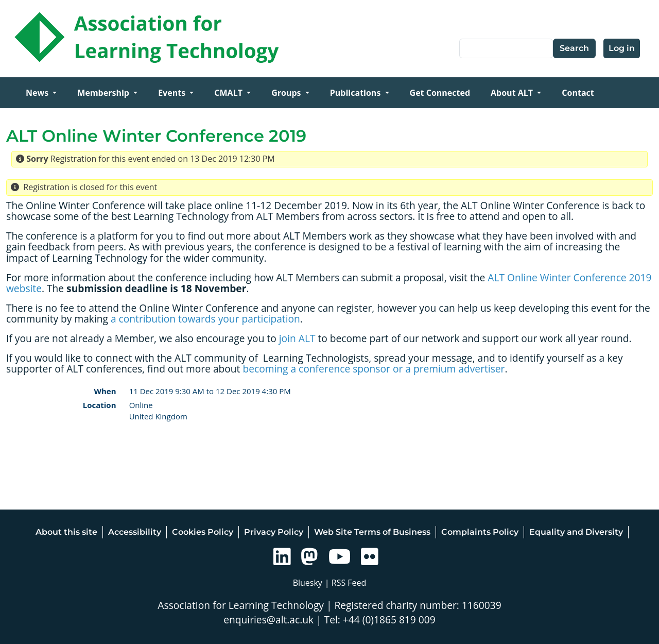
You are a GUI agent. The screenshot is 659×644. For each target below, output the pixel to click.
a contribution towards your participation (205, 319)
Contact (578, 93)
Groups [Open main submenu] (287, 93)
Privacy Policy (274, 532)
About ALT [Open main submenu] (513, 93)
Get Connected (440, 93)
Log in (622, 48)
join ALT (297, 338)
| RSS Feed (346, 583)
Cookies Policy (203, 532)
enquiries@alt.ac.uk (268, 620)
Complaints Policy (480, 532)
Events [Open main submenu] (173, 93)
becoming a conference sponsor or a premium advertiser (374, 369)
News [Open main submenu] (38, 93)
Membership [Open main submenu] (104, 93)
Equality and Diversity (576, 532)
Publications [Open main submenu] (357, 93)
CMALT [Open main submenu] (229, 93)
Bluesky (308, 583)
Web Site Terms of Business (372, 532)
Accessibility (135, 532)
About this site (66, 532)
